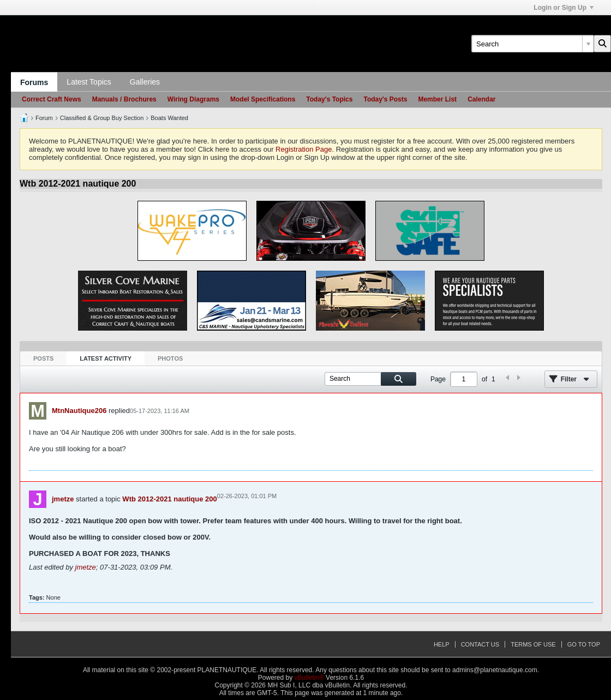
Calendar (481, 99)
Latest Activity (106, 358)
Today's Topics (329, 99)
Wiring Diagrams (193, 99)
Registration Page (304, 149)
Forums (34, 82)
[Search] (532, 44)
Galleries (145, 82)
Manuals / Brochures (124, 99)
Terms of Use (533, 644)
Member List (437, 99)
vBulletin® (309, 678)
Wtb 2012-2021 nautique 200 (169, 499)
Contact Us (480, 644)
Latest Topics (89, 82)
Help (442, 644)
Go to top (584, 644)
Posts (43, 358)
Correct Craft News (52, 99)
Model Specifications (263, 99)
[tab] (43, 359)
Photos (170, 358)
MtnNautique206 (79, 411)
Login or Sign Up (564, 8)
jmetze (63, 499)
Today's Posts (385, 99)
